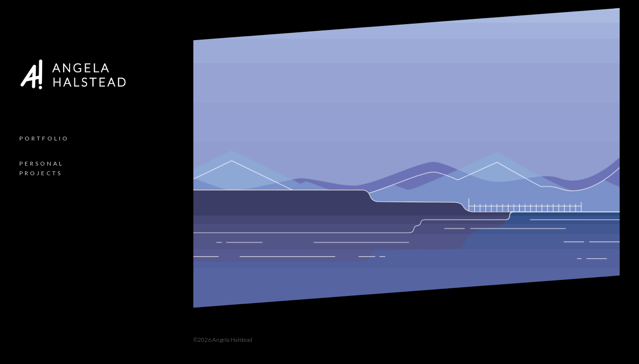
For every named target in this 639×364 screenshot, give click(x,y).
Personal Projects (42, 168)
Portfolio (44, 138)
